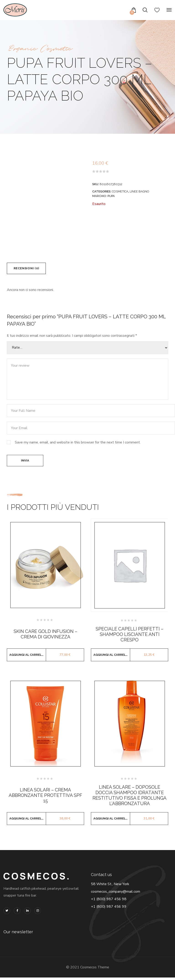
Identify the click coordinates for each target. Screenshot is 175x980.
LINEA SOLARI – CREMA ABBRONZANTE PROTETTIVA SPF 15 (45, 798)
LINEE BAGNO (139, 191)
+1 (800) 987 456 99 (109, 909)
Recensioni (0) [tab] (28, 269)
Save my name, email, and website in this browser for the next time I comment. (78, 444)
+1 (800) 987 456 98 (109, 902)
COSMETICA (120, 191)
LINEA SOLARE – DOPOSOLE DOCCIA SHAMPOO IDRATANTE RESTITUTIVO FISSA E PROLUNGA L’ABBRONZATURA (130, 798)
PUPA (111, 196)
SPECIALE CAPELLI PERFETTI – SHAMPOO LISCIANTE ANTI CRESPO (130, 637)
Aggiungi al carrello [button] (28, 657)
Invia (25, 463)
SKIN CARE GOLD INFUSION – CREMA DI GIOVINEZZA (45, 637)
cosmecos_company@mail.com (116, 894)
